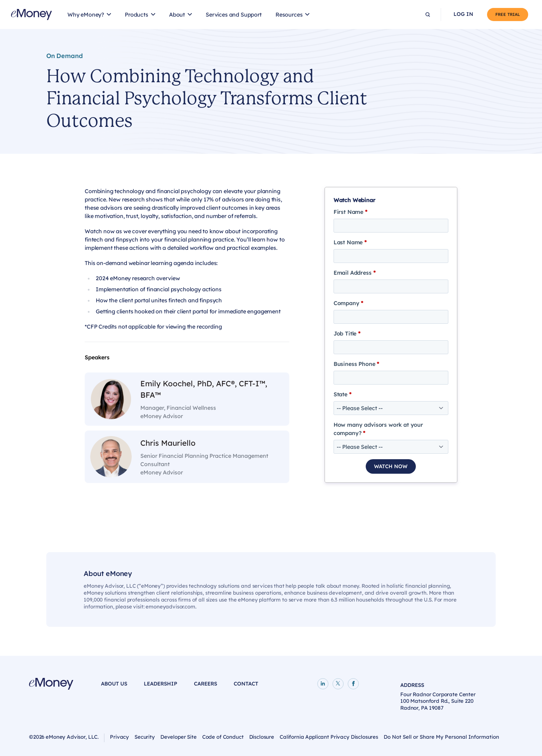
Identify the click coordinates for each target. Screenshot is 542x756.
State (343, 394)
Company (349, 303)
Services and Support (234, 15)
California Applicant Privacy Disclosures (329, 737)
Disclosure (262, 737)
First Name (351, 212)
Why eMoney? (86, 15)
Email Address (355, 273)
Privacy (119, 737)
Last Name (350, 242)
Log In (463, 14)
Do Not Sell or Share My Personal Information (441, 737)
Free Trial (508, 14)
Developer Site (179, 737)
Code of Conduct (223, 737)
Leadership (161, 684)
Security (145, 737)
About (177, 15)
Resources (289, 15)
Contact (246, 684)
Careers (205, 684)
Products (137, 15)
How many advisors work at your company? (378, 429)
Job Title (347, 333)
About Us (114, 684)
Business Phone (356, 364)
